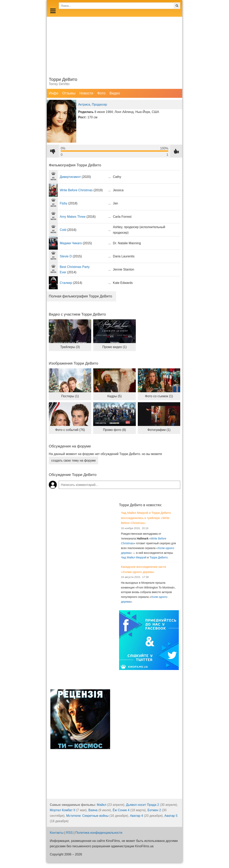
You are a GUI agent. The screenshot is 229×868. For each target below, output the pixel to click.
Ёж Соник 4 (121, 810)
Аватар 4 (136, 816)
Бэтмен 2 (154, 810)
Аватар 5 (171, 816)
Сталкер (66, 283)
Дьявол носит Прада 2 (143, 805)
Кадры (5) (114, 396)
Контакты (57, 833)
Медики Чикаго (71, 243)
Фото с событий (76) (70, 430)
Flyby (64, 203)
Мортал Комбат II (63, 810)
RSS (69, 833)
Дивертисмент (70, 177)
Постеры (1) (70, 396)
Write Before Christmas (76, 190)
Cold (63, 230)
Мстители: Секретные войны (88, 816)
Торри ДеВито (159, 557)
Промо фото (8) (114, 430)
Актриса (84, 104)
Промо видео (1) (114, 347)
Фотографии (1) (159, 430)
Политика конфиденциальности (99, 833)
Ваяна (93, 810)
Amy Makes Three (73, 217)
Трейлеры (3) (70, 347)
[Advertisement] (114, 45)
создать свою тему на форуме (73, 460)
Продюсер (99, 104)
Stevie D (66, 256)
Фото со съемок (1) (159, 396)
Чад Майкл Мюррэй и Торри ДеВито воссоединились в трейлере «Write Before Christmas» (146, 518)
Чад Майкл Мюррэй (134, 557)
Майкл (102, 805)
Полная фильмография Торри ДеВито (80, 296)
